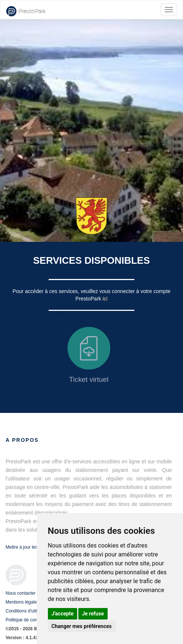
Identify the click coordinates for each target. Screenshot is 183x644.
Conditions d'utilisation (28, 611)
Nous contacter (21, 593)
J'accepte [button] (63, 614)
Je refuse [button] (93, 614)
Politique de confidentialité (31, 620)
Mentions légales (22, 602)
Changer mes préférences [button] (82, 626)
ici (105, 299)
